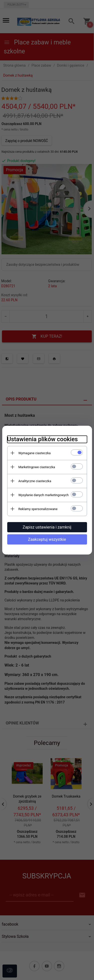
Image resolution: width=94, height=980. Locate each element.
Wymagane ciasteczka (35, 453)
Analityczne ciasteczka (35, 481)
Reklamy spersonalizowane (38, 509)
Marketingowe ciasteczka (37, 467)
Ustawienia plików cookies (43, 439)
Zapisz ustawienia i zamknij (47, 527)
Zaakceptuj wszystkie (47, 539)
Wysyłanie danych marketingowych (44, 495)
